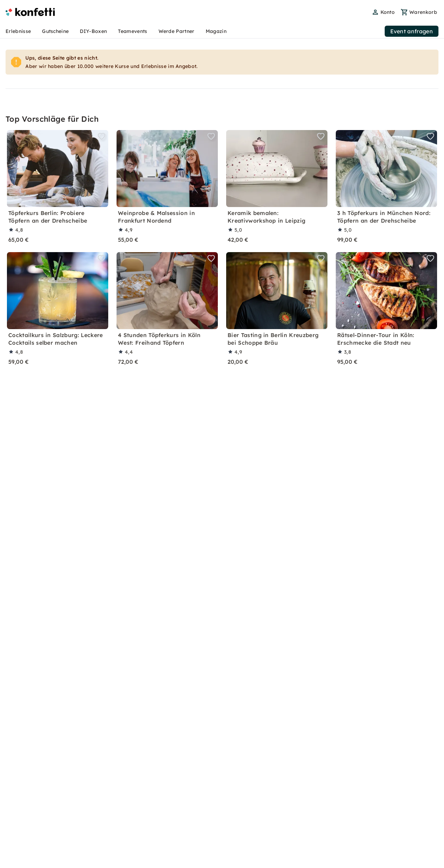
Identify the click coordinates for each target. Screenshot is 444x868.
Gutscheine (55, 31)
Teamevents (133, 31)
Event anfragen (412, 31)
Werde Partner (177, 31)
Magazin (216, 31)
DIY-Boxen (93, 31)
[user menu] (383, 12)
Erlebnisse (18, 31)
